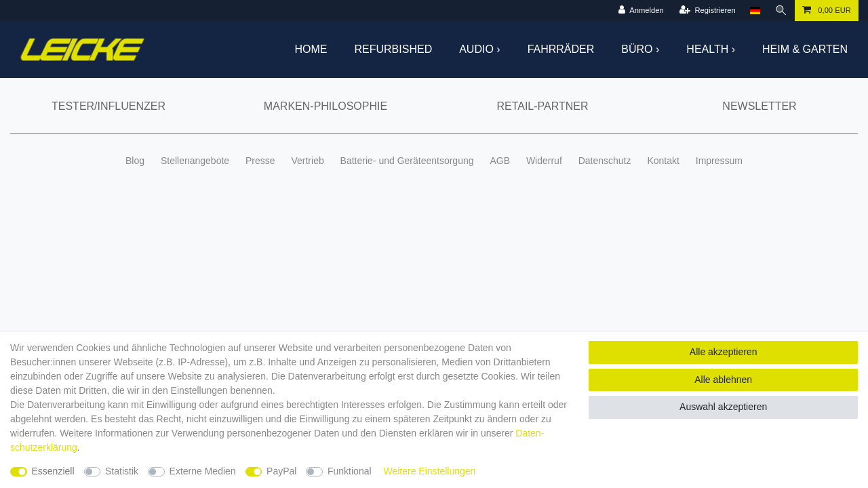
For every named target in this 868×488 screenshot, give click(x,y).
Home (311, 49)
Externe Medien (203, 471)
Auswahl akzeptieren (723, 407)
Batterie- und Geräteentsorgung (407, 161)
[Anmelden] (641, 11)
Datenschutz (605, 161)
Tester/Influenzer (108, 106)
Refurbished (394, 49)
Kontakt (663, 161)
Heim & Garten (805, 49)
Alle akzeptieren (724, 352)
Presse (260, 161)
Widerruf (544, 161)
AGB (500, 161)
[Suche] (781, 11)
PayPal (281, 471)
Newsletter (759, 106)
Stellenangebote (195, 161)
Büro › (640, 49)
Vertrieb (307, 161)
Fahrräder (561, 49)
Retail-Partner (542, 106)
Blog (135, 161)
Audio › (479, 49)
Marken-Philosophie (325, 106)
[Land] (755, 11)
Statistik (122, 471)
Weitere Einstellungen (429, 471)
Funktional (350, 471)
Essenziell (53, 471)
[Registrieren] (708, 11)
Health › (711, 49)
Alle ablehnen (723, 380)
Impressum (719, 161)
